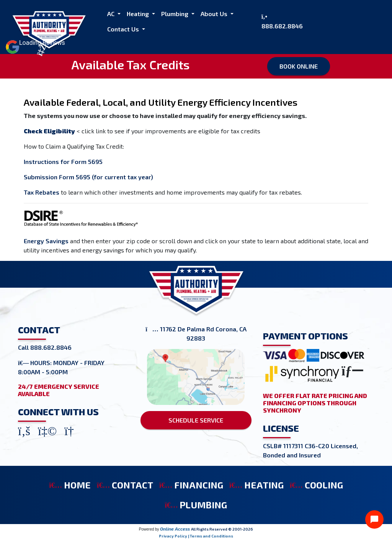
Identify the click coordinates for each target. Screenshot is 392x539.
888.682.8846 (282, 26)
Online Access (175, 529)
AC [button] (112, 14)
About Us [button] (215, 14)
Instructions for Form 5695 (63, 161)
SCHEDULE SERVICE (196, 420)
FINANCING (191, 485)
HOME (70, 485)
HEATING (256, 485)
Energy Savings (46, 241)
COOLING (316, 485)
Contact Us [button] (124, 29)
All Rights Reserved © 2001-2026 (222, 529)
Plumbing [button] (176, 14)
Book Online (299, 66)
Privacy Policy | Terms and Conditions (196, 536)
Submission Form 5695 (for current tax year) (88, 177)
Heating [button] (139, 14)
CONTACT (125, 485)
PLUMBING (196, 505)
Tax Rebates (42, 192)
